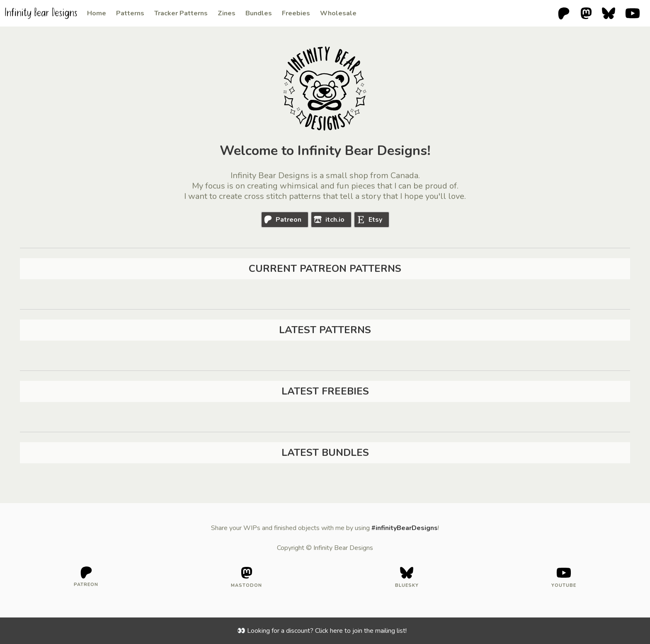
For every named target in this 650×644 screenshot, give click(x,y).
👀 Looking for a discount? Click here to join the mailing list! (322, 631)
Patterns (130, 13)
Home (97, 13)
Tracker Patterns (181, 13)
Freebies (296, 13)
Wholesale (338, 13)
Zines (227, 13)
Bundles (259, 13)
